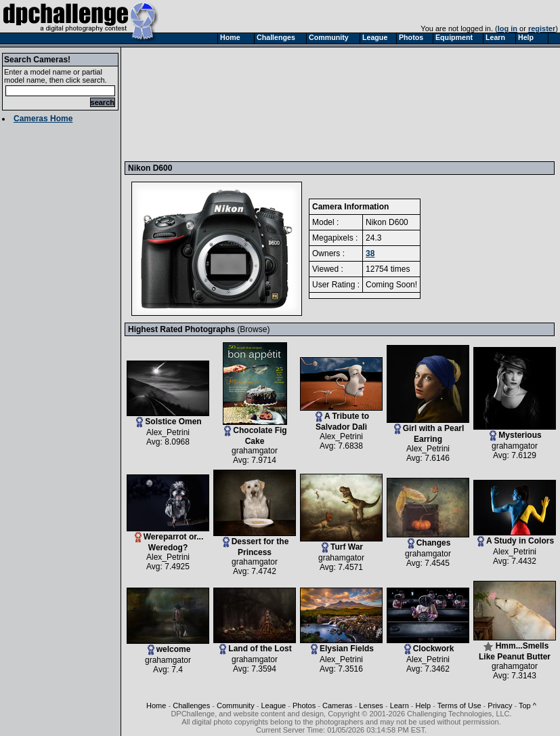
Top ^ (527, 706)
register (542, 28)
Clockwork (428, 645)
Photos (304, 706)
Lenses (371, 706)
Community (236, 706)
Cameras (338, 706)
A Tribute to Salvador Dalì (341, 418)
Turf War (341, 543)
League (273, 706)
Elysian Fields (341, 645)
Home (156, 706)
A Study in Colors (515, 537)
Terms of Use (459, 706)
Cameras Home (43, 119)
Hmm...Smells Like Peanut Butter (515, 648)
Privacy (500, 706)
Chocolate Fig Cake (255, 432)
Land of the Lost (255, 645)
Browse (253, 329)
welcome (168, 646)
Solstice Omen (168, 418)
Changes (428, 539)
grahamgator (255, 451)
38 (370, 253)
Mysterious (515, 431)
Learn (400, 706)
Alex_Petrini (168, 432)
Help (424, 706)
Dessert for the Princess (255, 543)
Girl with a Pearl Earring (428, 430)
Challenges (191, 706)
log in (508, 28)
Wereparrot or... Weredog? (168, 538)
